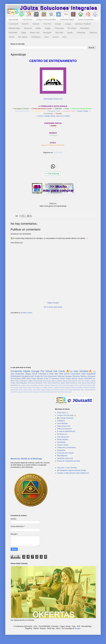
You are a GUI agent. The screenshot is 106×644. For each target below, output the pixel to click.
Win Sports (23, 37)
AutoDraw (40, 385)
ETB (12, 387)
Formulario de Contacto (65, 453)
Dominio (36, 24)
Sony (22, 392)
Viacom (84, 383)
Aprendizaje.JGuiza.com (53, 99)
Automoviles (47, 385)
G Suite (50, 374)
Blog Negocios (62, 456)
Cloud (35, 374)
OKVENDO (88, 378)
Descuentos (47, 381)
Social (18, 392)
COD (57, 385)
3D (19, 385)
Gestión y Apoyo (90, 381)
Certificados (23, 381)
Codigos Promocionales (46, 20)
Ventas (34, 392)
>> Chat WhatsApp (53, 174)
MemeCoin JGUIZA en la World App (26, 459)
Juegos (68, 24)
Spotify (70, 33)
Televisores (55, 378)
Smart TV (47, 378)
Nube (83, 374)
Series (50, 383)
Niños (39, 390)
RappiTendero (77, 390)
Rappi (24, 33)
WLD (38, 392)
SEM (12, 392)
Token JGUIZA (28, 392)
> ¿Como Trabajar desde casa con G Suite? (53, 116)
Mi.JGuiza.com (62, 434)
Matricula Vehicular (65, 387)
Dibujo (94, 385)
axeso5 (56, 37)
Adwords (74, 378)
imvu (65, 37)
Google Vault (15, 383)
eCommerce (61, 392)
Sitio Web (59, 33)
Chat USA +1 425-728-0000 (67, 468)
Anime (28, 385)
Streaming (81, 33)
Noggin (48, 28)
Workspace (36, 37)
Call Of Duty (27, 20)
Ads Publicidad (62, 423)
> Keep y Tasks (82, 111)
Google (58, 24)
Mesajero (93, 387)
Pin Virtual (72, 28)
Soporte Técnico (63, 445)
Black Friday (15, 381)
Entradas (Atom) (26, 313)
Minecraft (28, 28)
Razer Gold (35, 33)
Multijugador (23, 383)
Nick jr (31, 390)
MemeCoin (87, 387)
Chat (67, 385)
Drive (70, 381)
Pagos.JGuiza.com (64, 426)
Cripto (76, 385)
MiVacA (21, 390)
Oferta (29, 378)
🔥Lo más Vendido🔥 (79, 371)
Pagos (34, 378)
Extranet (75, 381)
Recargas (47, 33)
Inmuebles (44, 387)
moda (70, 392)
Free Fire (47, 24)
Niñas (35, 390)
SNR (15, 392)
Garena (25, 387)
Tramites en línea (76, 383)
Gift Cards (59, 371)
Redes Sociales (63, 440)
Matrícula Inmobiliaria (77, 387)
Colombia (42, 374)
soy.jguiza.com (28, 376)
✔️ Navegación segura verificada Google (72, 470)
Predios (57, 390)
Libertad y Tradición (83, 24)
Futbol (21, 387)
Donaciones (61, 450)
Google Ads (39, 376)
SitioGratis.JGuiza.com (65, 458)
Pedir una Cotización (64, 429)
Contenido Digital (67, 20)
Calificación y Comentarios (67, 448)
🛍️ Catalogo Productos (65, 418)
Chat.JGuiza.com (63, 437)
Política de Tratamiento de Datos (69, 461)
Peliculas (40, 378)
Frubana (16, 387)
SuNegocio (61, 421)
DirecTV (25, 24)
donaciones (14, 385)
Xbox (47, 37)
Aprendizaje (13, 20)
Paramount (59, 28)
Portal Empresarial (50, 376)
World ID (55, 392)
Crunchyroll (13, 24)
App (94, 378)
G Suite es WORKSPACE (66, 431)
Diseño (59, 381)
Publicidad (13, 33)
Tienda (11, 37)
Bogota (53, 385)
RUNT (67, 390)
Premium (62, 390)
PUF (53, 390)
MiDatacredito (14, 28)
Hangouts (38, 387)
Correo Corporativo (86, 20)
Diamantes (88, 385)
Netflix (38, 28)
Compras (72, 385)
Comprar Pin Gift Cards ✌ (67, 415)
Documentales (16, 378)
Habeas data (31, 387)
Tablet (68, 383)
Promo (45, 383)
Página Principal (53, 303)
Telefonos (93, 33)
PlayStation (85, 28)
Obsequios (48, 390)
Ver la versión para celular (53, 307)
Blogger (78, 628)
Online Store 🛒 (63, 413)
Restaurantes (92, 390)
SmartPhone (56, 383)
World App (49, 392)
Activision (23, 385)
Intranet (81, 378)
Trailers (68, 378)
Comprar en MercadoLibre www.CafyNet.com (73, 473)
